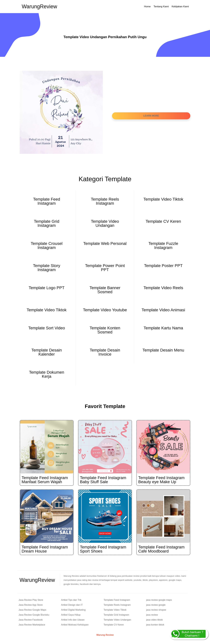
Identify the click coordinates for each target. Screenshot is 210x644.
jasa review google (156, 605)
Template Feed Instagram (117, 600)
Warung (39, 6)
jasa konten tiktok (155, 625)
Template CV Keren (114, 625)
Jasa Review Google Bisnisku (34, 615)
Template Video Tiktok (115, 610)
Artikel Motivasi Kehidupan (75, 625)
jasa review (152, 615)
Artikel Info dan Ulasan (73, 620)
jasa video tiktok (154, 620)
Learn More (151, 116)
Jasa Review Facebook (31, 620)
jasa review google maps (159, 600)
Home (147, 6)
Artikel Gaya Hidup (71, 615)
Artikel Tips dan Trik (71, 600)
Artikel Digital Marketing (73, 610)
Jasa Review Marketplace (32, 625)
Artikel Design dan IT (72, 605)
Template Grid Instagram (116, 615)
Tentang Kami (161, 6)
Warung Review (105, 635)
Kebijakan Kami (180, 6)
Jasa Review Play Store (31, 600)
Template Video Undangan (117, 620)
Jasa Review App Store (31, 605)
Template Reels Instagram (117, 605)
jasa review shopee (156, 610)
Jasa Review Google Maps (32, 610)
